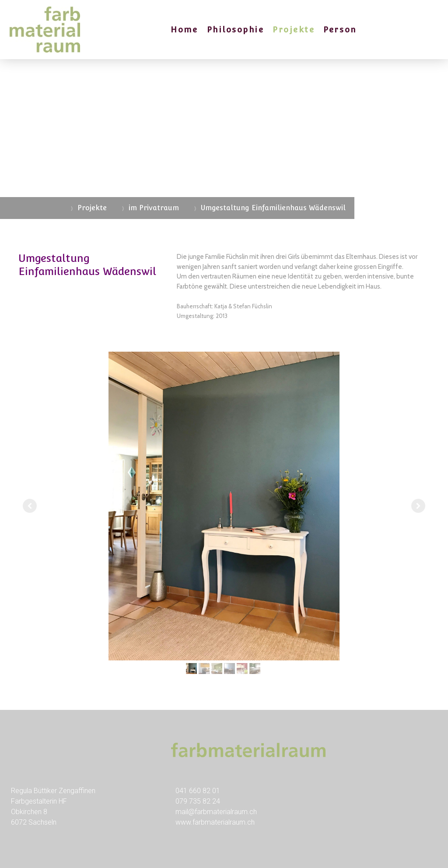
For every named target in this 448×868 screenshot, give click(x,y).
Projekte (294, 30)
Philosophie (236, 30)
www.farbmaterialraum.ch (215, 822)
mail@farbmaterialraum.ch (216, 812)
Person (340, 30)
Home (184, 30)
